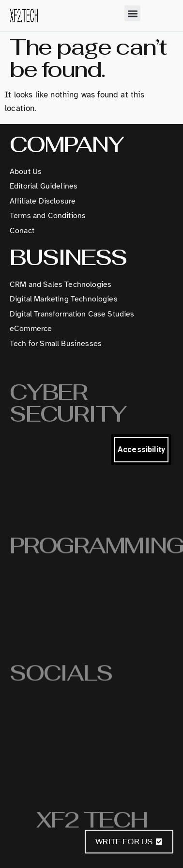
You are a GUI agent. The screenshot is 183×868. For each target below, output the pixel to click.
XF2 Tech (92, 822)
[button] (132, 13)
